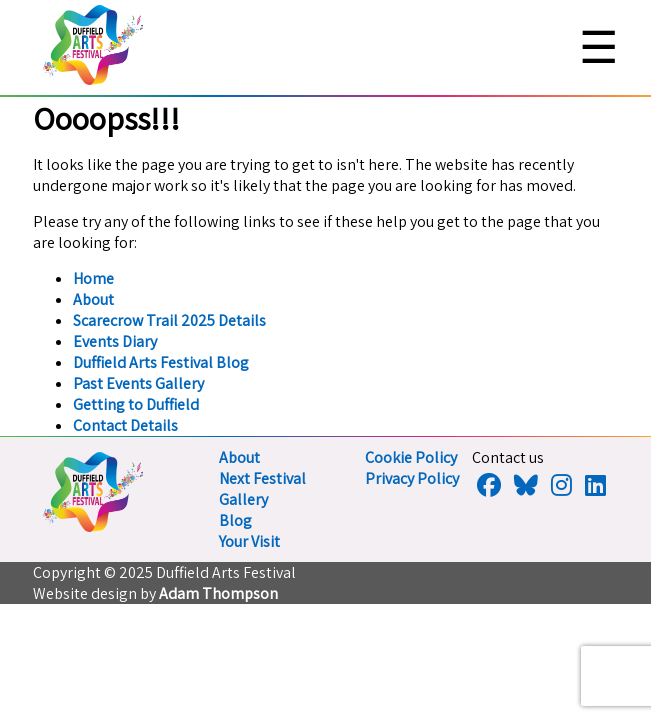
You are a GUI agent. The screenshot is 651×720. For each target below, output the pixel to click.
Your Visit (249, 541)
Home (93, 278)
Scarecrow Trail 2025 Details (169, 320)
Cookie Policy (411, 457)
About (93, 299)
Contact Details (125, 425)
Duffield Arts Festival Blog (161, 362)
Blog (235, 520)
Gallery (243, 499)
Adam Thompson (218, 593)
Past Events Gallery (138, 383)
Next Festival (262, 478)
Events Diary (115, 341)
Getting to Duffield (136, 404)
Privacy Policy (412, 478)
